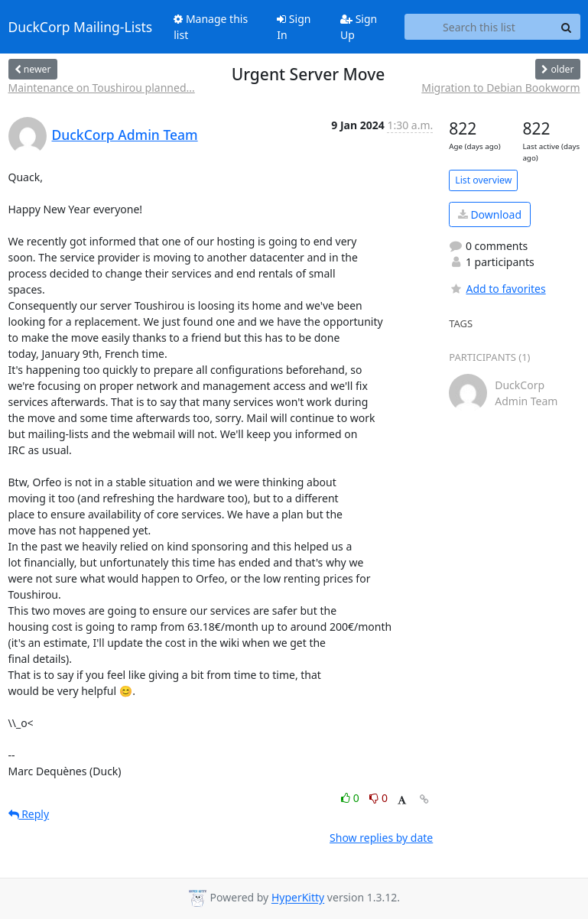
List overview (483, 180)
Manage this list (211, 27)
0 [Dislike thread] (378, 798)
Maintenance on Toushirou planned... (102, 88)
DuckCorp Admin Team (125, 135)
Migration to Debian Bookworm (500, 88)
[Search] (567, 27)
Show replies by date (381, 838)
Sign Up (359, 27)
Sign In (294, 27)
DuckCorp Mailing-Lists (81, 27)
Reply (29, 814)
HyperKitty (298, 898)
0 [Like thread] (351, 798)
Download (490, 214)
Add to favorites (497, 289)
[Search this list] (479, 27)
